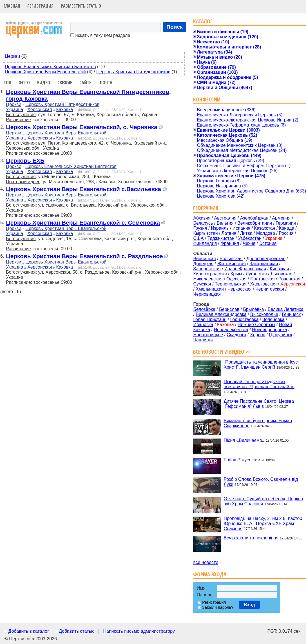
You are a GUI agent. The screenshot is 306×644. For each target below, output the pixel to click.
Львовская (281, 274)
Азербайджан (254, 218)
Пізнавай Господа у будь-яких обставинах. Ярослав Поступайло (259, 384)
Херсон (258, 335)
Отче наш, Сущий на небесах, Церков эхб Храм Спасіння (263, 501)
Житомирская (231, 264)
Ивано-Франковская (245, 269)
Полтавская (263, 279)
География (206, 208)
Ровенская (289, 279)
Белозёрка (204, 309)
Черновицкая (207, 294)
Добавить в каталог (28, 631)
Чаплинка (203, 340)
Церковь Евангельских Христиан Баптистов (50, 67)
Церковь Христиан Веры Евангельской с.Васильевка (83, 189)
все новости (206, 562)
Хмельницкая (210, 289)
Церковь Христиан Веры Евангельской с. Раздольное (84, 256)
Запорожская (207, 269)
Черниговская (270, 289)
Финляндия (205, 243)
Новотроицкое (208, 335)
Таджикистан (221, 238)
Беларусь (203, 223)
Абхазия (202, 218)
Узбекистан (250, 238)
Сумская (202, 284)
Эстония (268, 243)
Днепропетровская (266, 259)
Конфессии (207, 99)
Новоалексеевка (231, 330)
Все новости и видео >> (222, 352)
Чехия (249, 243)
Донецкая (203, 264)
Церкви (12, 56)
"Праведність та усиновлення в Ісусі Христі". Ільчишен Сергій (261, 365)
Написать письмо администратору (139, 631)
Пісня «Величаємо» (244, 440)
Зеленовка (273, 319)
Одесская (236, 279)
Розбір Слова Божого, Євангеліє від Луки (261, 482)
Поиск (175, 27)
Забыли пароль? (218, 607)
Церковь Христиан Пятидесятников (133, 72)
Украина (14, 109)
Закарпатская (264, 264)
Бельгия (225, 223)
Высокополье (264, 314)
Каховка (64, 109)
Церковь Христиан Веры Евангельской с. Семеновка (83, 223)
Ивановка (203, 325)
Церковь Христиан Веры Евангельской (45, 72)
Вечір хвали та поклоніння (251, 538)
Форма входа (210, 574)
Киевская (279, 269)
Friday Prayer (237, 460)
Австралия (225, 218)
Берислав (229, 309)
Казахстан (265, 228)
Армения (281, 218)
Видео (44, 83)
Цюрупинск (281, 335)
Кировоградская (210, 274)
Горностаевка (244, 319)
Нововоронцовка (269, 330)
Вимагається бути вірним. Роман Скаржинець (258, 423)
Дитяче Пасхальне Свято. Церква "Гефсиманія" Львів (259, 404)
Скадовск (236, 335)
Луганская (256, 274)
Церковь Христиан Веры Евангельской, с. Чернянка (81, 127)
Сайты (86, 83)
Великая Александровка (221, 314)
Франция (230, 243)
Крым (236, 274)
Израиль (220, 228)
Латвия (229, 233)
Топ (7, 83)
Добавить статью (77, 631)
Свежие (65, 83)
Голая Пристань (210, 319)
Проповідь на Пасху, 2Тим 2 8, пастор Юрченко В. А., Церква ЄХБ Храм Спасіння (263, 523)
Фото (24, 83)
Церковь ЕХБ (25, 161)
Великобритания (255, 223)
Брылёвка (254, 309)
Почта (106, 83)
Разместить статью (81, 6)
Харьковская (263, 284)
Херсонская (40, 109)
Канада (287, 228)
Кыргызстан (205, 233)
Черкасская (240, 289)
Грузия (200, 228)
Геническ (291, 314)
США (198, 238)
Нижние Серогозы (256, 325)
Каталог (203, 21)
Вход (249, 605)
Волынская (231, 259)
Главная (12, 6)
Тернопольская (231, 284)
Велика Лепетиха (286, 309)
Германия (286, 223)
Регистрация (40, 6)
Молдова (266, 233)
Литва (246, 233)
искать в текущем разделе (100, 35)
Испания (242, 228)
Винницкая (204, 259)
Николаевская (208, 279)
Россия (286, 233)
